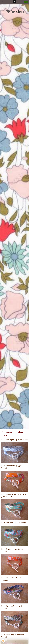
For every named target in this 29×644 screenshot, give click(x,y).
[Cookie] (3, 641)
